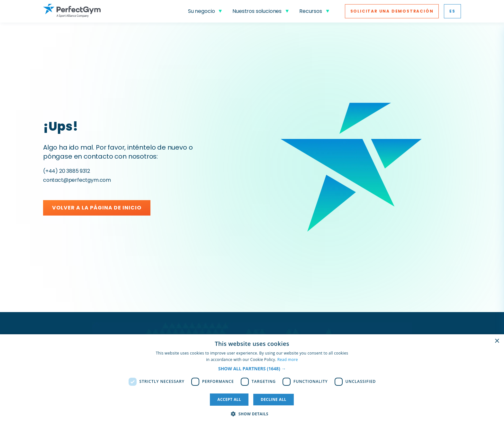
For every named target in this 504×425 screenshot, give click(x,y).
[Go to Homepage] (72, 11)
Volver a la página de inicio (97, 208)
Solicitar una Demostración (392, 11)
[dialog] (252, 380)
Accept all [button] (229, 399)
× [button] (497, 341)
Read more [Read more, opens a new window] (288, 360)
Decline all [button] (274, 399)
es (452, 11)
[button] (252, 369)
